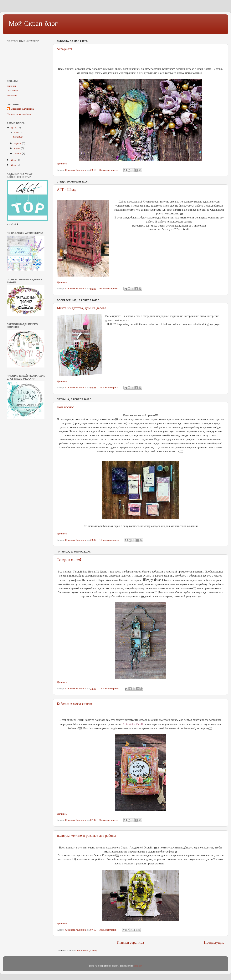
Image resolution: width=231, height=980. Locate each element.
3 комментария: (108, 930)
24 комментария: (109, 387)
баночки (11, 86)
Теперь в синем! (69, 560)
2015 (14, 165)
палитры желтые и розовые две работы (86, 836)
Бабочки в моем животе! (75, 704)
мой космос (66, 407)
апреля (18, 143)
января (18, 153)
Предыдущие (214, 942)
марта (17, 148)
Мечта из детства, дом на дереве (82, 308)
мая (16, 132)
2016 (14, 160)
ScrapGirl (64, 49)
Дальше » (62, 164)
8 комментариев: (109, 170)
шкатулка (12, 95)
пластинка (12, 90)
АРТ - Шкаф (67, 190)
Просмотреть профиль (19, 114)
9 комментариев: (109, 288)
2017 (14, 128)
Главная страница (130, 942)
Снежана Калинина (22, 109)
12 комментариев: (109, 688)
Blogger (138, 966)
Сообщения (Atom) (86, 950)
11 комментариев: (109, 540)
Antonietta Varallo (133, 724)
